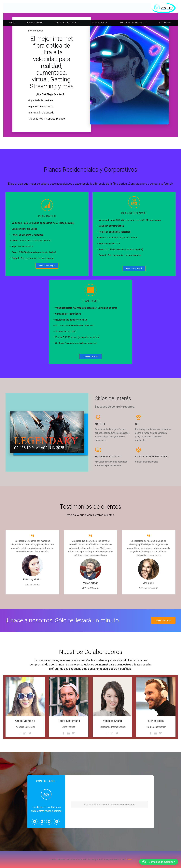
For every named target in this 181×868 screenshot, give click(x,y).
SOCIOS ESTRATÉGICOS (68, 23)
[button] (159, 862)
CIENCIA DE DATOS (35, 23)
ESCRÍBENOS (165, 23)
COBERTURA (100, 23)
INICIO (12, 23)
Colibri (129, 860)
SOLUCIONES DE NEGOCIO (134, 23)
